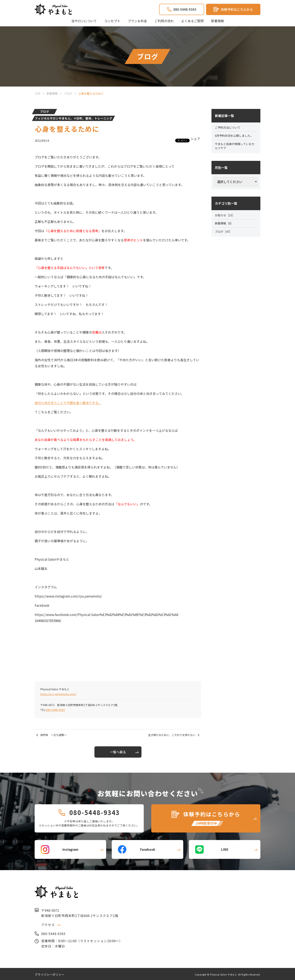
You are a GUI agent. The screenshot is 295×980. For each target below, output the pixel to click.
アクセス (48, 923)
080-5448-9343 (55, 710)
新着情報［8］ (225, 225)
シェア (195, 139)
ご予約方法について (228, 128)
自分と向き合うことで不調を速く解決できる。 (68, 403)
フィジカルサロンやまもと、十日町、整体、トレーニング (74, 118)
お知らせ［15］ (226, 217)
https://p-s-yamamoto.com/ (58, 694)
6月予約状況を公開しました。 (235, 136)
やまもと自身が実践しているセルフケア (236, 147)
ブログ (45, 111)
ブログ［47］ (224, 233)
